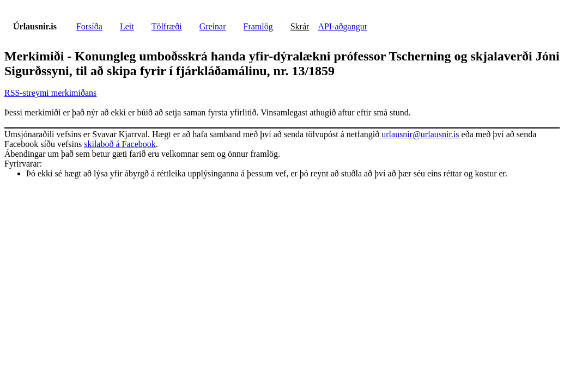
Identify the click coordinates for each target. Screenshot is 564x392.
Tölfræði (167, 26)
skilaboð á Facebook (120, 144)
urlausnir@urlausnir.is (420, 134)
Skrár (300, 26)
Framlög (258, 26)
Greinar (213, 26)
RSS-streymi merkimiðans (50, 93)
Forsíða (89, 26)
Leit (127, 26)
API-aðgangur (342, 26)
